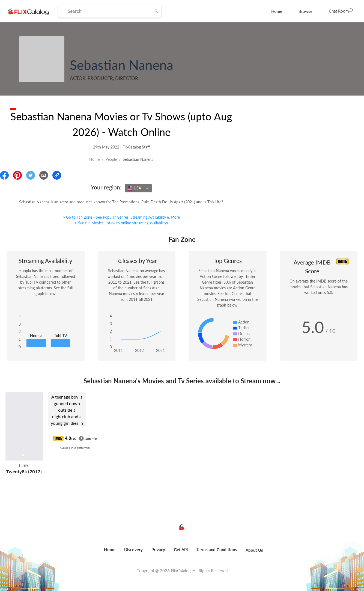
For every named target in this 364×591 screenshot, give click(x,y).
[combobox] (138, 188)
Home (277, 11)
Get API (181, 550)
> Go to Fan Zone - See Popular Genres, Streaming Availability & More (121, 217)
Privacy (158, 550)
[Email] (44, 175)
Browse (305, 11)
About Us (254, 550)
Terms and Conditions (217, 550)
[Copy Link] (57, 175)
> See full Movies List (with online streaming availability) (121, 223)
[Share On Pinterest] (17, 175)
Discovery (133, 550)
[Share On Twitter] (31, 175)
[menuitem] (277, 11)
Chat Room (341, 11)
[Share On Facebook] (4, 175)
